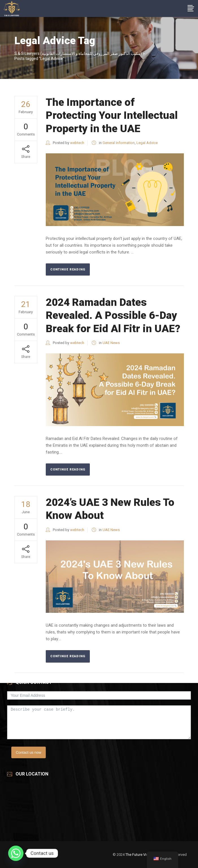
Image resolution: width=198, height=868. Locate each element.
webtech (77, 143)
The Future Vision (139, 855)
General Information (119, 143)
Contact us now (29, 752)
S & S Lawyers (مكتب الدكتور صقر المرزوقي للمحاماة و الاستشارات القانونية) (78, 53)
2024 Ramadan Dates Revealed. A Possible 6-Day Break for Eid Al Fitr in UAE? (114, 315)
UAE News (111, 343)
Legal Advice (147, 143)
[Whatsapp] (16, 853)
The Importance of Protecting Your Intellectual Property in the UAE (112, 115)
